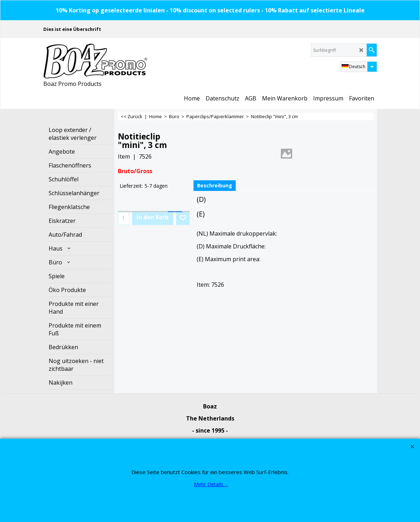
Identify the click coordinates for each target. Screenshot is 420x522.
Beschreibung (215, 185)
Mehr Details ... (211, 484)
